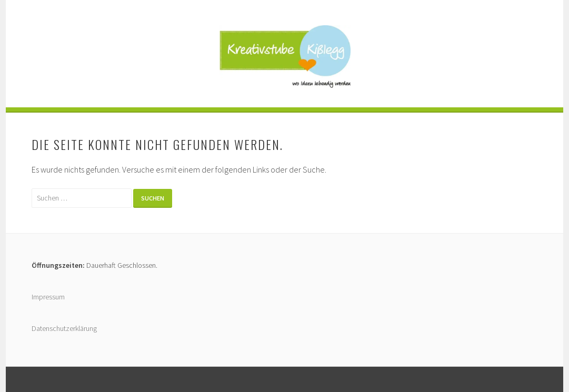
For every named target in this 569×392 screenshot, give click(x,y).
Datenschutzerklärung (64, 328)
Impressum (48, 297)
